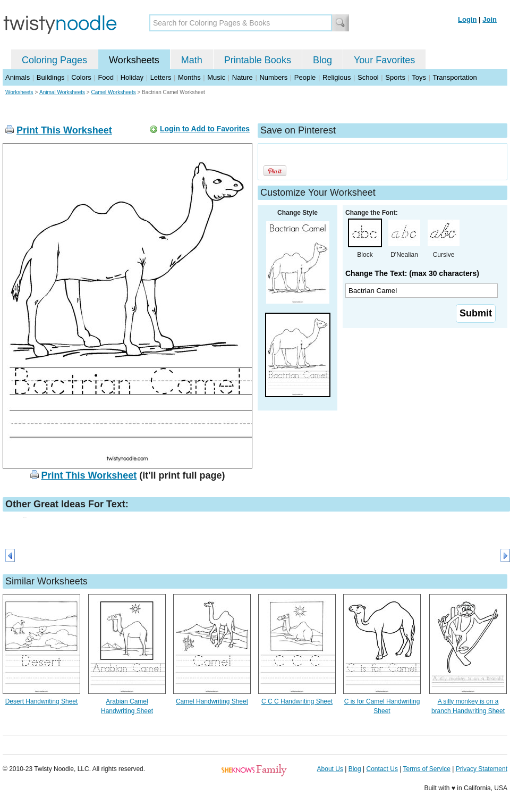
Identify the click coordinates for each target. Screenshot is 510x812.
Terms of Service (426, 769)
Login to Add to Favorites (205, 129)
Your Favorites (384, 60)
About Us (330, 769)
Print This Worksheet (64, 130)
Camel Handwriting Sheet (212, 701)
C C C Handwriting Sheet (297, 701)
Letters (161, 77)
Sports (395, 77)
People (305, 77)
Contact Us (382, 769)
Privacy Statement (482, 769)
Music (216, 77)
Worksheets (134, 60)
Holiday (132, 77)
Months (189, 77)
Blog (322, 60)
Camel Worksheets (113, 92)
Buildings (51, 77)
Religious (337, 77)
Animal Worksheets (62, 92)
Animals (18, 77)
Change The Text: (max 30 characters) (412, 273)
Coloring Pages (54, 60)
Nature (243, 77)
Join (490, 19)
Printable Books (258, 60)
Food (106, 77)
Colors (81, 77)
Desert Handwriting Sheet (42, 701)
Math (192, 60)
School (368, 77)
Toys (419, 77)
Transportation (454, 77)
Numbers (273, 77)
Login (467, 19)
